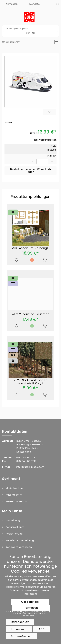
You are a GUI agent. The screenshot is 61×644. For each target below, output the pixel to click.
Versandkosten (48, 140)
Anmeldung (13, 520)
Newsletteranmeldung (20, 540)
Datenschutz (20, 622)
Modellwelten (14, 488)
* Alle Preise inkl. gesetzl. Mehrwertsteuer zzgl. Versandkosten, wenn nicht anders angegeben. (29, 613)
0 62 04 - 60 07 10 (26, 458)
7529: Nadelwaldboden (31, 381)
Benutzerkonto (15, 527)
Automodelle (14, 495)
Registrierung (14, 534)
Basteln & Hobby (16, 501)
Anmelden (12, 4)
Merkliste (34, 4)
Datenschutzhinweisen (23, 590)
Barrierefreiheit (21, 636)
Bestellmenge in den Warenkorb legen (31, 171)
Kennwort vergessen (19, 547)
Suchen (31, 33)
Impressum (30, 594)
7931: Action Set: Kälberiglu (31, 248)
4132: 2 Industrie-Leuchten (31, 314)
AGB (41, 629)
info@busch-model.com (30, 467)
